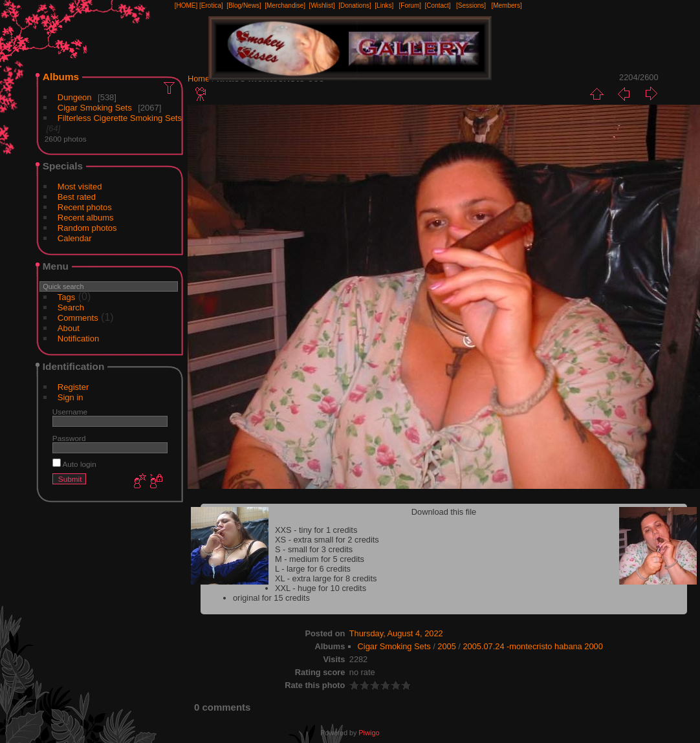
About (69, 328)
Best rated (77, 197)
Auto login (74, 464)
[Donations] (355, 5)
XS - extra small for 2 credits (327, 540)
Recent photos (85, 207)
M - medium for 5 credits (320, 559)
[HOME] (186, 5)
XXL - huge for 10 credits (321, 588)
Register (73, 387)
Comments (78, 318)
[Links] (384, 5)
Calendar (75, 238)
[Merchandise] (285, 5)
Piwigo (369, 733)
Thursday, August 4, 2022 (396, 633)
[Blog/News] (244, 5)
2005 (446, 646)
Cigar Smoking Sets (95, 108)
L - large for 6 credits (313, 569)
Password (69, 438)
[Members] (506, 5)
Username (70, 412)
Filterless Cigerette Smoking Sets (120, 118)
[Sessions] (471, 5)
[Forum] (410, 5)
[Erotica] (211, 5)
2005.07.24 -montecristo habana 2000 (532, 646)
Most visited (80, 187)
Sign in (71, 397)
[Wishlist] (322, 5)
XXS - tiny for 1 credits (316, 530)
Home (199, 79)
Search (71, 307)
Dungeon (75, 97)
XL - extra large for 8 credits (326, 578)
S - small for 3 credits (314, 549)
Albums (61, 77)
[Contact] (438, 5)
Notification (78, 339)
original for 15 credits (271, 598)
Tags (66, 297)
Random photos (87, 228)
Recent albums (86, 218)
